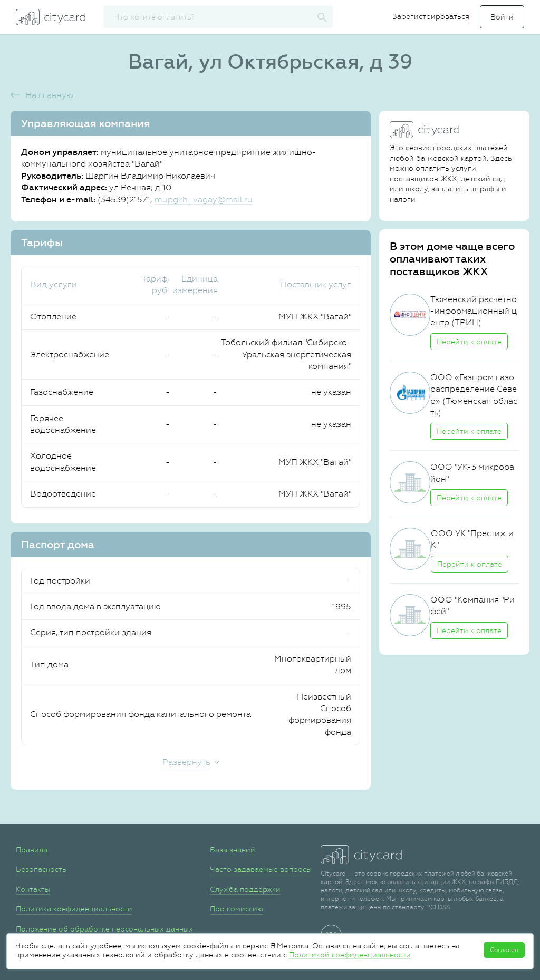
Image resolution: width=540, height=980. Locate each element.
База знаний (233, 850)
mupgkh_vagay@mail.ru (204, 200)
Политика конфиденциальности (74, 909)
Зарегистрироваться (431, 16)
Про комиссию (237, 909)
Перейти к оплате (469, 342)
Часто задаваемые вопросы (261, 869)
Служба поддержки (245, 889)
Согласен (504, 950)
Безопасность (41, 869)
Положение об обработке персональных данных (104, 929)
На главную (49, 95)
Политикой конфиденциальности (350, 955)
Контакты (33, 889)
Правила (32, 850)
